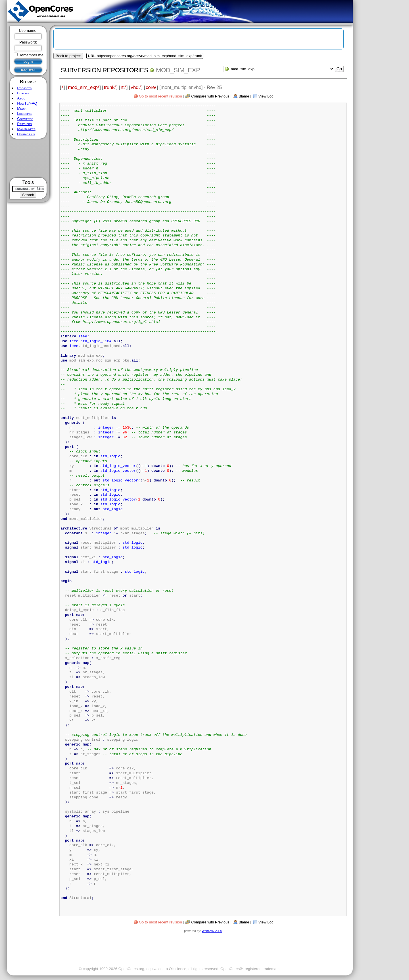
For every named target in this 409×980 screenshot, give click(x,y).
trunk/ (110, 87)
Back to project (68, 56)
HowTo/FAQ (27, 103)
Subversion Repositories (104, 70)
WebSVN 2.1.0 (212, 931)
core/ (151, 87)
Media (22, 108)
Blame (244, 96)
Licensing (24, 114)
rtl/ (123, 87)
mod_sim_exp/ (83, 87)
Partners (24, 124)
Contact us (26, 134)
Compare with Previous (210, 96)
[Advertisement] (28, 158)
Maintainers (26, 129)
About (22, 98)
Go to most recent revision (160, 96)
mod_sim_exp (178, 70)
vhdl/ (136, 87)
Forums (23, 93)
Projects (24, 88)
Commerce (25, 119)
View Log (266, 96)
